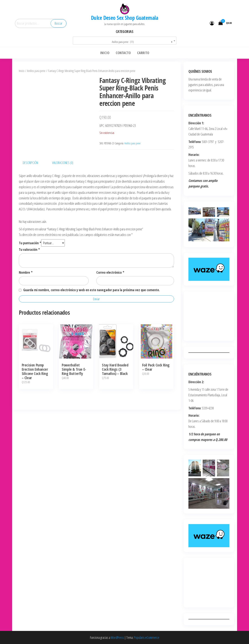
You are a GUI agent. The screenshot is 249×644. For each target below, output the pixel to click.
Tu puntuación (30, 243)
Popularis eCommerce (147, 637)
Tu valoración (29, 249)
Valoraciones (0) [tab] (63, 163)
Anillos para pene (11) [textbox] (142, 42)
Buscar (58, 23)
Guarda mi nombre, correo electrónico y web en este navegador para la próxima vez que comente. (92, 290)
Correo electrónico (110, 272)
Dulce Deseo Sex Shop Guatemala (124, 18)
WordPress (117, 637)
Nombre (26, 272)
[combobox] (125, 41)
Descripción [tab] (30, 163)
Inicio (22, 71)
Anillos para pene (36, 71)
